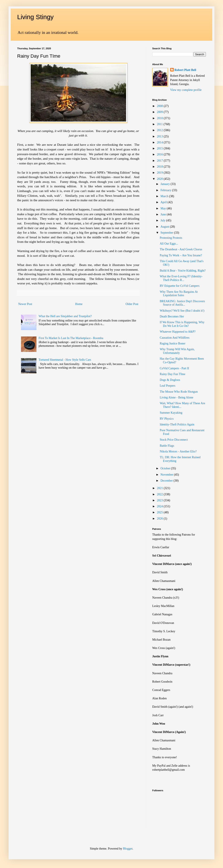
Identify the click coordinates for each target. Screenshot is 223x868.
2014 (160, 142)
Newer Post (25, 304)
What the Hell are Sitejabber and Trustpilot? (65, 316)
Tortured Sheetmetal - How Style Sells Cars (65, 360)
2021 (160, 488)
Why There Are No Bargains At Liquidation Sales (179, 294)
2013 (160, 136)
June (163, 214)
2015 (160, 148)
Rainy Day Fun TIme (173, 374)
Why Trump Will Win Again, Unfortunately (177, 351)
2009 (160, 112)
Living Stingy (35, 17)
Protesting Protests (171, 238)
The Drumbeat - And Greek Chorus (181, 249)
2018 (160, 167)
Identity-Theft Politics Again (177, 424)
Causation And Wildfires (175, 338)
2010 (160, 118)
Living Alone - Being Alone (176, 397)
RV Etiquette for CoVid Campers (180, 286)
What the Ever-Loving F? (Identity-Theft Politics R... (181, 278)
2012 (160, 130)
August (165, 227)
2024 (160, 506)
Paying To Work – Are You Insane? (181, 255)
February (166, 190)
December (167, 481)
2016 (160, 154)
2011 (160, 124)
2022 (160, 494)
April (164, 202)
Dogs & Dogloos (170, 380)
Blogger (128, 849)
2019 (160, 173)
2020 (160, 179)
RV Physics (167, 419)
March (165, 196)
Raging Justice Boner (173, 343)
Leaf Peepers (168, 386)
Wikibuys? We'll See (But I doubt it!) (182, 311)
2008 (160, 106)
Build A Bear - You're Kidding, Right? (183, 271)
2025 (160, 512)
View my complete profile (186, 90)
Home (79, 304)
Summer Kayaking (171, 413)
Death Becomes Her (172, 316)
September (167, 233)
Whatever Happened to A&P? (178, 332)
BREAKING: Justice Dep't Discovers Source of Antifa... (182, 303)
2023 (160, 500)
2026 (160, 519)
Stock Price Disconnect (174, 440)
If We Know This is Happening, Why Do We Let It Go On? (182, 324)
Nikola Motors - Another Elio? (178, 451)
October (166, 468)
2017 (160, 161)
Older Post (132, 304)
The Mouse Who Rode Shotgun (179, 392)
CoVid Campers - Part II (174, 368)
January (165, 184)
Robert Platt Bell (185, 70)
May (163, 208)
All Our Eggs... (169, 244)
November (167, 475)
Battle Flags (167, 446)
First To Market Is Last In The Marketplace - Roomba (71, 338)
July (163, 220)
